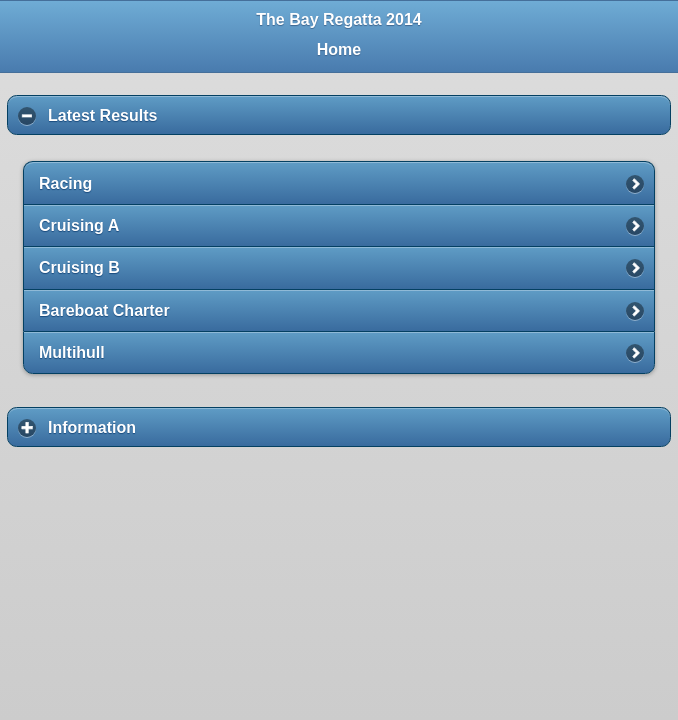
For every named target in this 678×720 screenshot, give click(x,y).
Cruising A (79, 225)
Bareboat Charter (104, 310)
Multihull (72, 352)
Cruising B (79, 267)
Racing (65, 183)
